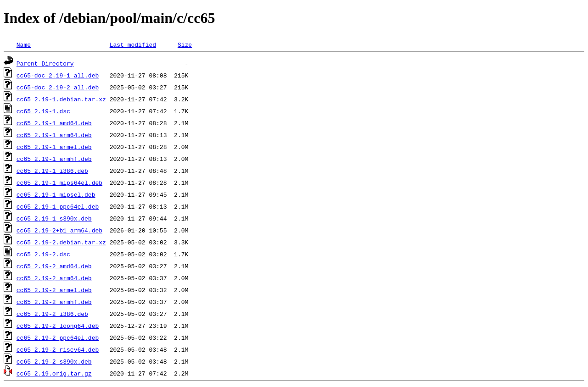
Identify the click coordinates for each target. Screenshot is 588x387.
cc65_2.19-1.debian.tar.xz (61, 99)
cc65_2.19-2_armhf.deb (54, 302)
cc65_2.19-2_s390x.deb (54, 361)
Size (185, 44)
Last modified (133, 44)
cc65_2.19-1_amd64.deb (54, 123)
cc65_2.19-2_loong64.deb (58, 326)
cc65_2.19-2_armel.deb (54, 290)
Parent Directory (45, 63)
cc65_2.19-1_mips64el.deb (59, 182)
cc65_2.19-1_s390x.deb (54, 218)
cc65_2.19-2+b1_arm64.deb (59, 230)
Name (24, 44)
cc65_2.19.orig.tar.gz (54, 373)
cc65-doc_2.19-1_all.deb (58, 75)
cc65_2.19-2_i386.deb (52, 314)
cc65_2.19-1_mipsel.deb (56, 194)
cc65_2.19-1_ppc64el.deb (58, 206)
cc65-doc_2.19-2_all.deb (58, 87)
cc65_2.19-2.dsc (43, 254)
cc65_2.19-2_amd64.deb (54, 266)
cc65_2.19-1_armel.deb (54, 147)
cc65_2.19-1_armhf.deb (54, 159)
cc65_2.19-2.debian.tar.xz (61, 242)
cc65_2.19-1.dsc (43, 111)
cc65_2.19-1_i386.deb (52, 171)
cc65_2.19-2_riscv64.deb (58, 349)
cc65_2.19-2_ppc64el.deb (58, 337)
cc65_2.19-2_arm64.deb (54, 278)
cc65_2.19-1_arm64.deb (54, 135)
